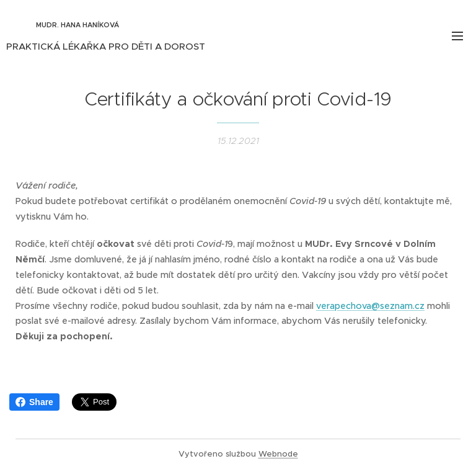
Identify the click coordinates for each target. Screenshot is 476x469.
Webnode (278, 454)
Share (34, 402)
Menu (457, 36)
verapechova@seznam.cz (370, 305)
